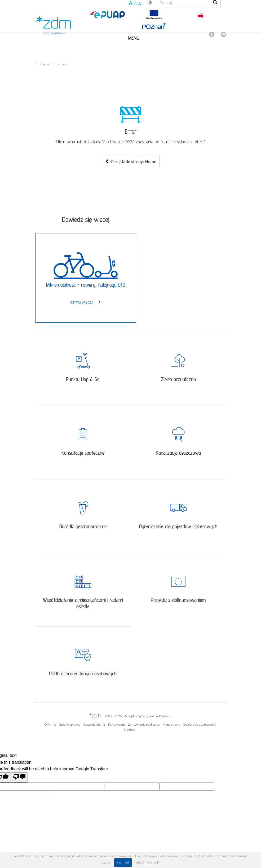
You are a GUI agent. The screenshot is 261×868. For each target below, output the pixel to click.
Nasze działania (94, 724)
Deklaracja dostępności (200, 724)
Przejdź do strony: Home (131, 161)
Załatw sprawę (69, 724)
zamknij (123, 862)
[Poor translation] (19, 777)
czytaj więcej (86, 302)
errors (62, 64)
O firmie (50, 724)
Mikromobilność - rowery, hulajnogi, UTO (86, 285)
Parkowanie (116, 724)
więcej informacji (147, 862)
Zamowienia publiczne (144, 724)
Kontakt (130, 729)
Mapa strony (171, 724)
